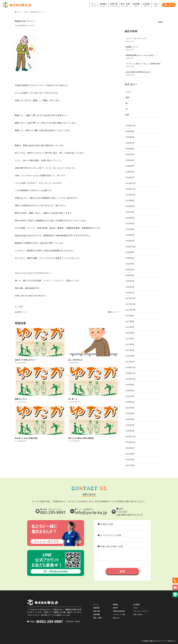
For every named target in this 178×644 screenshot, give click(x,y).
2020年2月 (130, 172)
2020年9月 (130, 131)
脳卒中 (116, 608)
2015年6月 (130, 465)
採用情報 (97, 614)
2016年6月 (130, 402)
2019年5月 (130, 223)
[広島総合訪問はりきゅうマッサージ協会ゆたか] (17, 5)
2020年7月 (130, 143)
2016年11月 (130, 373)
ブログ (32, 26)
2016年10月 (130, 379)
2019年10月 (130, 195)
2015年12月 (130, 436)
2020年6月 (130, 149)
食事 (127, 115)
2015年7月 (130, 459)
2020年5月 (130, 154)
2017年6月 (130, 333)
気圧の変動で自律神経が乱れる (144, 73)
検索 (160, 22)
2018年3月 (130, 281)
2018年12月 (130, 246)
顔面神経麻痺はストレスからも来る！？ (144, 57)
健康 (127, 97)
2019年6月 (130, 218)
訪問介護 (97, 611)
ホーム (96, 604)
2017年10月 (130, 310)
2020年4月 (130, 160)
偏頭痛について (144, 48)
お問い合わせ (138, 614)
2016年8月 (130, 390)
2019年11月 (130, 189)
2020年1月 (130, 177)
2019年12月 (130, 183)
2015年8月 (130, 454)
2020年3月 (130, 166)
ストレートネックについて (144, 40)
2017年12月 (130, 298)
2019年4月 (130, 229)
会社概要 (136, 604)
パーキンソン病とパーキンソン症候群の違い (144, 65)
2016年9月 (130, 385)
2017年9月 (130, 316)
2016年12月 (130, 367)
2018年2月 (130, 287)
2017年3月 (130, 350)
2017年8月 (130, 321)
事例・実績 (97, 618)
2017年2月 (130, 356)
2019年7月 (130, 212)
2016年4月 (130, 413)
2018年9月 (130, 252)
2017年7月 (130, 327)
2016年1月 (130, 431)
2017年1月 (130, 362)
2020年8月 (130, 137)
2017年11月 (130, 304)
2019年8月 (130, 206)
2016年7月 (130, 396)
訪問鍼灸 (97, 608)
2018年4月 (130, 275)
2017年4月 (130, 344)
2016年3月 (130, 419)
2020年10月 (130, 126)
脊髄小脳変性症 (119, 611)
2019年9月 (130, 200)
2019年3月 (130, 235)
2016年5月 (130, 408)
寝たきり (116, 618)
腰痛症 (116, 604)
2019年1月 (130, 241)
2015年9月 (130, 448)
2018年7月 (130, 264)
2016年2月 (130, 425)
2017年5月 (130, 338)
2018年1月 (130, 293)
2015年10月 (130, 442)
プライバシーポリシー (141, 611)
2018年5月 (130, 269)
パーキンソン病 (119, 614)
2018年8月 (130, 258)
